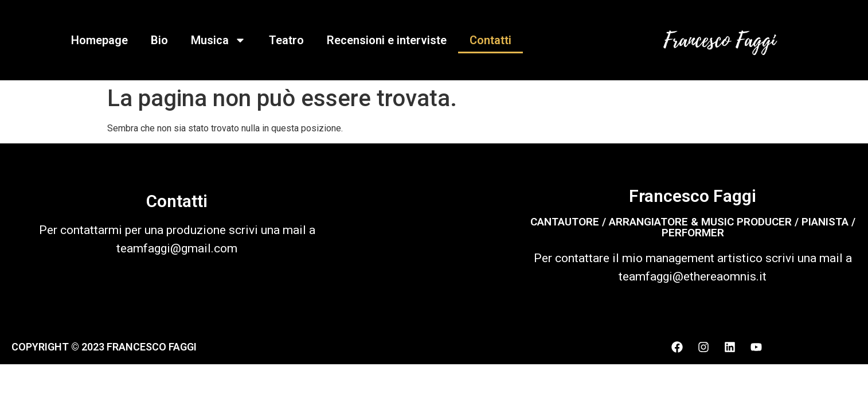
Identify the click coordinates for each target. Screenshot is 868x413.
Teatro (286, 40)
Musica (218, 40)
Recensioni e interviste (387, 40)
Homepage (99, 40)
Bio (159, 40)
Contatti (490, 40)
